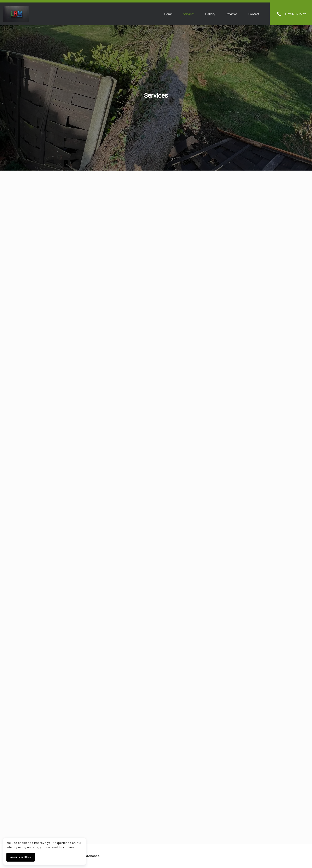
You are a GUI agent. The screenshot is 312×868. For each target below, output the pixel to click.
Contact (253, 14)
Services (189, 14)
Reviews (231, 14)
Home (168, 14)
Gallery (210, 14)
